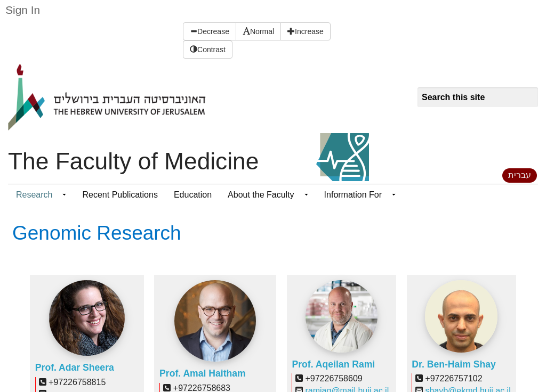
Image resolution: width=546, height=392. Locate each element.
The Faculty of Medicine (133, 161)
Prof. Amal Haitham (203, 373)
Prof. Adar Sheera (75, 367)
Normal (258, 31)
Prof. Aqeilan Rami (333, 364)
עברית (520, 175)
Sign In (23, 10)
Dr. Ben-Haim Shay (453, 364)
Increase (306, 31)
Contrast (208, 50)
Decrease (210, 31)
